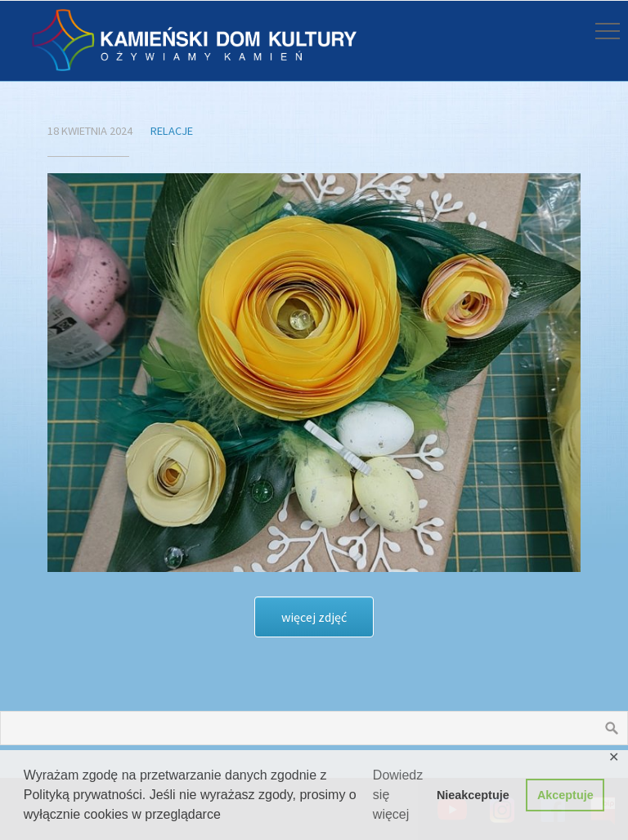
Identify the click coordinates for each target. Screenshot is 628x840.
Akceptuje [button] (565, 795)
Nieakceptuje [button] (473, 795)
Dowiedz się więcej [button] (398, 795)
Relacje (172, 131)
